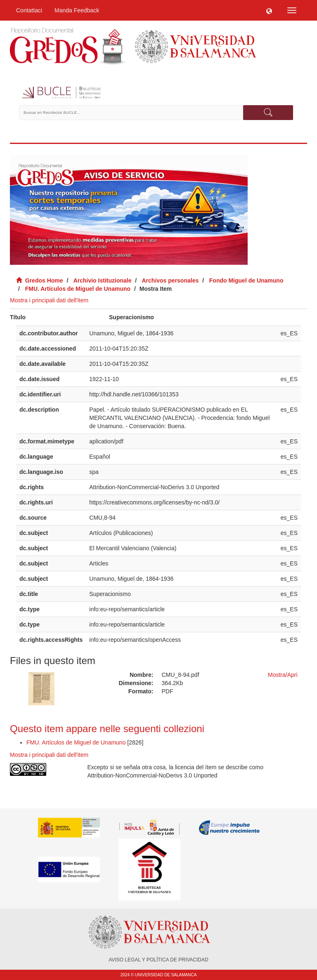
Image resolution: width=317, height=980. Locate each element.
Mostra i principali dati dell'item (49, 300)
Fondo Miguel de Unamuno (246, 280)
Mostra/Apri (283, 675)
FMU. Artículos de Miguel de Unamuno (78, 289)
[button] (269, 10)
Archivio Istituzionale (103, 280)
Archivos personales (170, 280)
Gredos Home (44, 280)
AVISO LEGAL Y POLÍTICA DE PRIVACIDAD (158, 960)
